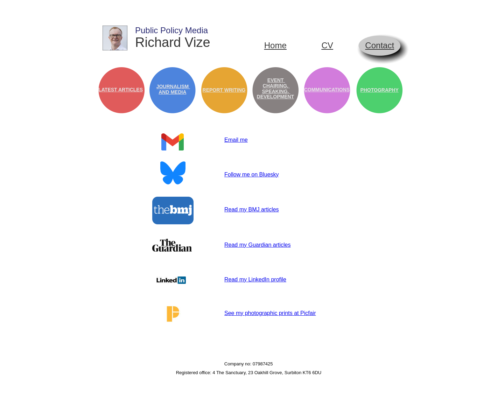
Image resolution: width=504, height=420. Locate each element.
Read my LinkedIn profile (255, 279)
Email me (236, 140)
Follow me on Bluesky (252, 174)
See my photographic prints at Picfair (270, 313)
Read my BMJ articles (252, 209)
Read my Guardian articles (257, 245)
